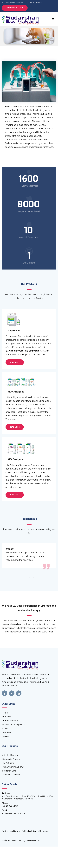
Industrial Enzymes (11, 755)
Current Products (10, 721)
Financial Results (15, 8)
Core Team (7, 732)
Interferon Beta (9, 771)
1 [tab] (26, 577)
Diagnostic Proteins (11, 759)
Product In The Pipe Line (14, 725)
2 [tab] (30, 577)
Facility (5, 728)
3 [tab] (33, 577)
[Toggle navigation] (53, 19)
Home (5, 713)
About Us (6, 717)
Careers (6, 736)
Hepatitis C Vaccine (11, 775)
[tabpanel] (29, 556)
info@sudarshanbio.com (13, 3)
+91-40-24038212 (35, 3)
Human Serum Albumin (13, 767)
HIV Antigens (8, 763)
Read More (15, 362)
